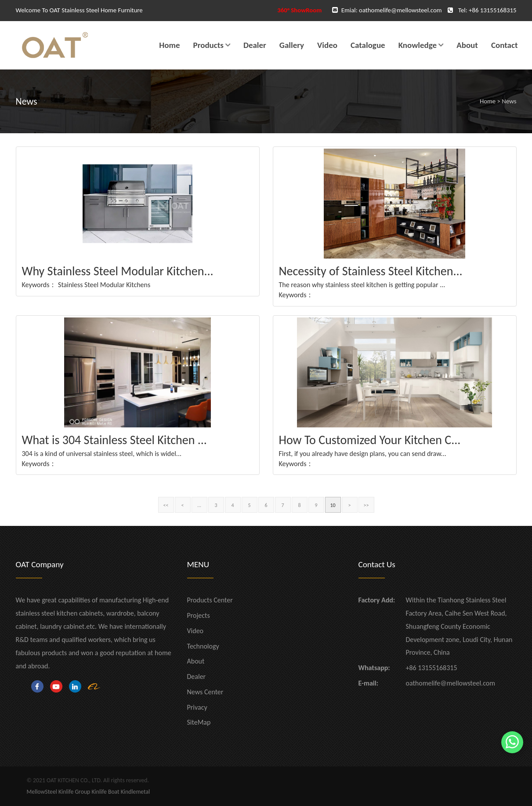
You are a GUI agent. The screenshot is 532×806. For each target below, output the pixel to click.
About (467, 45)
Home (169, 45)
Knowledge (418, 45)
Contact (505, 45)
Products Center (210, 600)
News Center (205, 692)
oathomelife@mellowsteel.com (400, 10)
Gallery (292, 45)
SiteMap (199, 722)
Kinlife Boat (105, 792)
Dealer (255, 45)
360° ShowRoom (299, 10)
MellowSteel (42, 792)
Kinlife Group (74, 792)
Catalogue (368, 45)
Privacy (197, 707)
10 (333, 505)
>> (366, 505)
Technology (203, 646)
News (509, 101)
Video (327, 45)
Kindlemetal (135, 792)
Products (208, 45)
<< (166, 505)
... (199, 505)
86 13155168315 (494, 10)
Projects (199, 615)
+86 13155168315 (432, 668)
